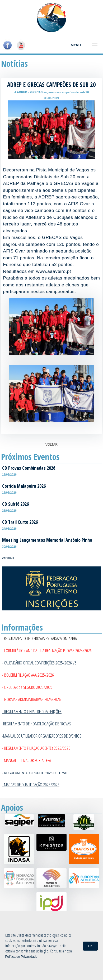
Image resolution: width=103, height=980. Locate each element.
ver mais (8, 558)
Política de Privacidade (21, 957)
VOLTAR (51, 445)
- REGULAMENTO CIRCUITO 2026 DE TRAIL (35, 773)
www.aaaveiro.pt (54, 271)
